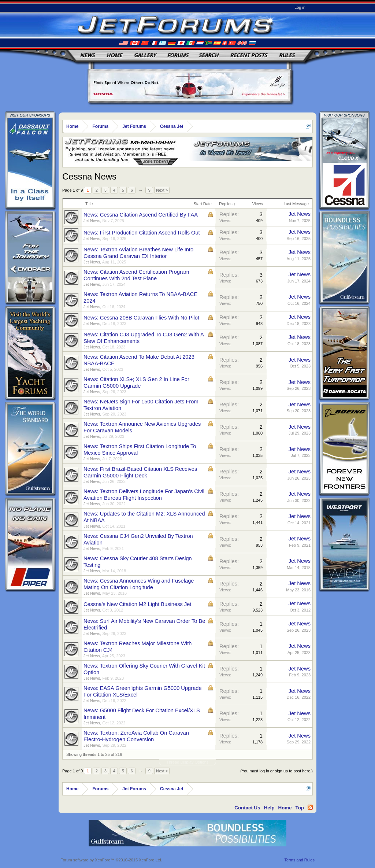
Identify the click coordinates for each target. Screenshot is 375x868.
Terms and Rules (299, 860)
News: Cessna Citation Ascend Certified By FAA (141, 215)
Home (114, 55)
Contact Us (247, 808)
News (88, 55)
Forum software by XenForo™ (111, 860)
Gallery (145, 55)
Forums (178, 55)
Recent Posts (249, 55)
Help (269, 808)
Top (300, 808)
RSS (310, 807)
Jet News (92, 221)
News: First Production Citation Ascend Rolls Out (142, 233)
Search (209, 55)
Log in (300, 7)
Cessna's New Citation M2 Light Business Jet (137, 604)
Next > (162, 190)
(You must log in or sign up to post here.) (276, 771)
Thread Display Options (188, 762)
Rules (287, 55)
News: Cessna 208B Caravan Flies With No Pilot (141, 318)
